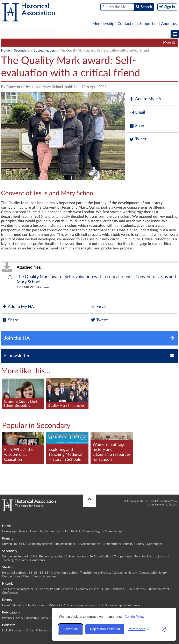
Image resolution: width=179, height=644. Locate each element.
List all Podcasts (13, 630)
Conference (155, 544)
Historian (139, 34)
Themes (68, 589)
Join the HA (72, 531)
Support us (149, 24)
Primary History (134, 544)
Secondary (41, 34)
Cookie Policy (134, 617)
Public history (136, 589)
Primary (13, 34)
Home (5, 51)
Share (137, 126)
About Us (36, 531)
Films (26, 576)
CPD (41, 42)
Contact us (127, 24)
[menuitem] (13, 34)
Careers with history (153, 573)
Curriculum (9, 544)
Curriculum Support (17, 42)
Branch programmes (81, 605)
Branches (118, 589)
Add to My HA (145, 99)
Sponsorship (113, 605)
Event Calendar (12, 605)
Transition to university (96, 573)
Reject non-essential (105, 629)
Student (69, 34)
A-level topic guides (64, 573)
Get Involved (53, 531)
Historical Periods (48, 589)
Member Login (92, 531)
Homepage (9, 531)
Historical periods (14, 573)
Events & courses (44, 576)
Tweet (138, 139)
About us (169, 24)
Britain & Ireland (37, 630)
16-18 (44, 573)
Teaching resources (15, 560)
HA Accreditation (124, 42)
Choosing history (125, 573)
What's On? (57, 605)
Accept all (70, 629)
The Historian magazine (18, 589)
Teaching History (37, 618)
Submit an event (158, 589)
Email (137, 112)
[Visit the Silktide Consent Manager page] (164, 629)
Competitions (112, 544)
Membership (103, 24)
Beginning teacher (64, 42)
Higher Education (104, 34)
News (23, 531)
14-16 (33, 573)
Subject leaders (94, 42)
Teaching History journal (151, 556)
